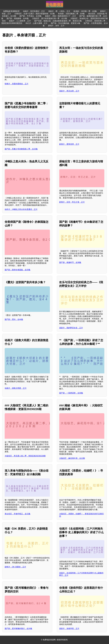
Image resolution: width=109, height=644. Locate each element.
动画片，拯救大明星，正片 (16, 388)
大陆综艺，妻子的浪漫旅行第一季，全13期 (50, 18)
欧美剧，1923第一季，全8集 (85, 11)
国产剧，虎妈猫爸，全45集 (18, 18)
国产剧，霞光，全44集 (14, 319)
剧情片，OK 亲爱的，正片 (15, 567)
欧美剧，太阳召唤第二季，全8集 (71, 14)
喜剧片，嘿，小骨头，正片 (59, 11)
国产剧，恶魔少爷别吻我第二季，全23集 (21, 149)
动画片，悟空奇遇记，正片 (34, 11)
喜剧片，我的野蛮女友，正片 (71, 328)
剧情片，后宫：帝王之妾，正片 (72, 202)
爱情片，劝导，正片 (56, 26)
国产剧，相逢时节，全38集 (70, 262)
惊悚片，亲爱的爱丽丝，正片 (17, 84)
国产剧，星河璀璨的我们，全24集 (18, 629)
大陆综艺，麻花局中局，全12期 (72, 458)
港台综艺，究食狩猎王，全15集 (18, 514)
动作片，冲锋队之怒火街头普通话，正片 (21, 209)
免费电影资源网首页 (11, 11)
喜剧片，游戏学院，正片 (69, 629)
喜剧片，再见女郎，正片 (69, 91)
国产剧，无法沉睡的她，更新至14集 (66, 23)
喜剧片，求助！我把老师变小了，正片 (60, 16)
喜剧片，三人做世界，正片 (20, 21)
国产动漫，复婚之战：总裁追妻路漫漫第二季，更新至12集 (58, 21)
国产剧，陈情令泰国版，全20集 (18, 270)
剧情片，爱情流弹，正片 (69, 144)
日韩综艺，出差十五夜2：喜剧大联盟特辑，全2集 (35, 14)
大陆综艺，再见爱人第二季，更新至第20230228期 (25, 456)
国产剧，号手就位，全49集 (31, 16)
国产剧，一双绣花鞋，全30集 (71, 393)
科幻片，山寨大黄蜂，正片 (37, 23)
